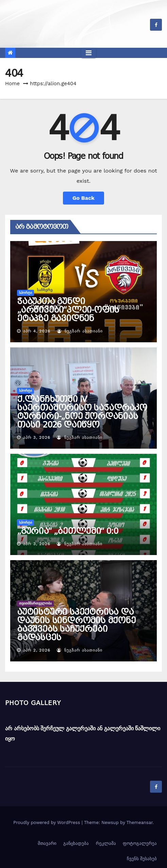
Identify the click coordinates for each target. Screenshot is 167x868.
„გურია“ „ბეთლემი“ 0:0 (68, 531)
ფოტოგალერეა (140, 843)
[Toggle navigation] (89, 53)
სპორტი (26, 293)
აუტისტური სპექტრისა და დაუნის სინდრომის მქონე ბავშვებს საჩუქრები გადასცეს (76, 625)
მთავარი (47, 843)
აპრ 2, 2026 (37, 650)
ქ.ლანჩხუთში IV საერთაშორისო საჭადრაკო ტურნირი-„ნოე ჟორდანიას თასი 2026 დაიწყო (82, 412)
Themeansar (140, 822)
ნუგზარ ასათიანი (80, 331)
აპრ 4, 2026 (37, 331)
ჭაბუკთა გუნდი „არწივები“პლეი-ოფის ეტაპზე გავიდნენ (68, 310)
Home (12, 84)
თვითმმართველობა (35, 603)
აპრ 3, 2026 (37, 437)
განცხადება (76, 843)
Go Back (83, 198)
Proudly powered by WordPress (47, 822)
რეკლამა (106, 843)
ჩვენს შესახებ (142, 859)
